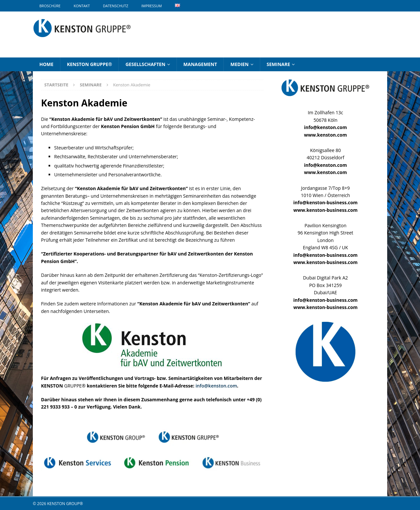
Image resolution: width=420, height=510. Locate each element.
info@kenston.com (216, 386)
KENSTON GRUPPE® (90, 64)
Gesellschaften (145, 64)
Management (200, 64)
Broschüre (50, 6)
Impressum (152, 6)
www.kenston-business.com (325, 210)
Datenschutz (116, 6)
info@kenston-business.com (325, 202)
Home (46, 64)
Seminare (279, 64)
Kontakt (82, 6)
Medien (239, 64)
